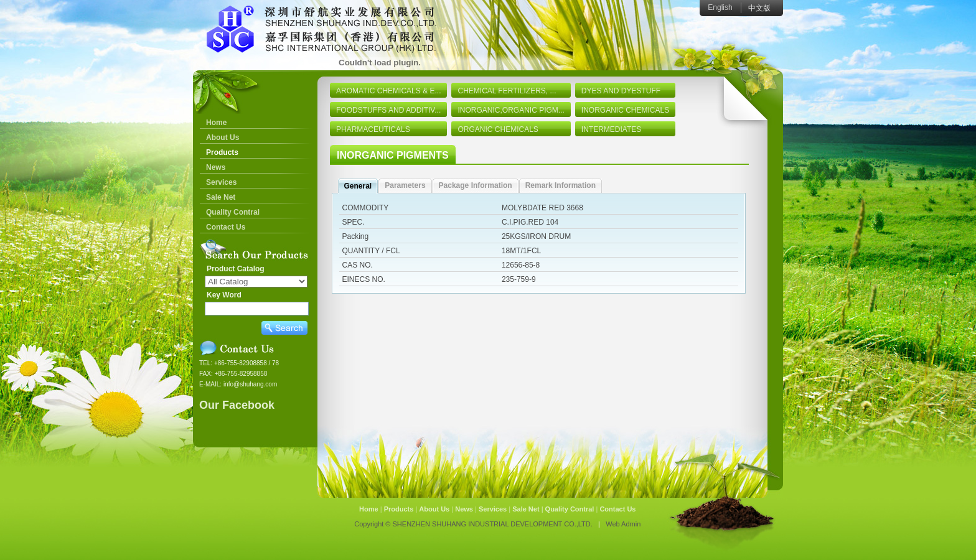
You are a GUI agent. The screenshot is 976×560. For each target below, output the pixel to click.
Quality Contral (233, 212)
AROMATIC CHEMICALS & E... (388, 91)
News (216, 167)
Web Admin (623, 524)
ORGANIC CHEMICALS (498, 129)
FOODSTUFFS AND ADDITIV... (388, 110)
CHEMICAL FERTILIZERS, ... (507, 91)
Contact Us (226, 227)
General (358, 186)
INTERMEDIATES (611, 129)
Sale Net (221, 197)
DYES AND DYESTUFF (621, 91)
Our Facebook (237, 405)
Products (222, 152)
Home (216, 123)
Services (221, 182)
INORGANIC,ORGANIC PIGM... (511, 110)
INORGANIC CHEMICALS (625, 110)
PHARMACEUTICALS (373, 129)
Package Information (476, 185)
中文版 (759, 8)
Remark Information (561, 185)
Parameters (405, 185)
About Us (223, 138)
